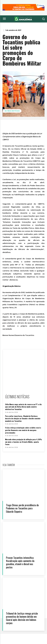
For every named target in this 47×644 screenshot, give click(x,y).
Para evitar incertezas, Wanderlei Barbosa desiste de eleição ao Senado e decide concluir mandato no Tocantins (23, 418)
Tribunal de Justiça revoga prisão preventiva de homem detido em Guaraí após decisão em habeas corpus (22, 618)
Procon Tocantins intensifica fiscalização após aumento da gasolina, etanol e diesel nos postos (20, 562)
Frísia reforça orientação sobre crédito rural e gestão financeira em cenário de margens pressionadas (23, 430)
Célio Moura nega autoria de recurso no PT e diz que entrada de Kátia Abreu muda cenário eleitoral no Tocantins (23, 407)
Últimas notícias (12, 111)
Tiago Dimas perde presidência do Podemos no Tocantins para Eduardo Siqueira (22, 508)
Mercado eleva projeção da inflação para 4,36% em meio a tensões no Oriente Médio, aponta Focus (23, 442)
